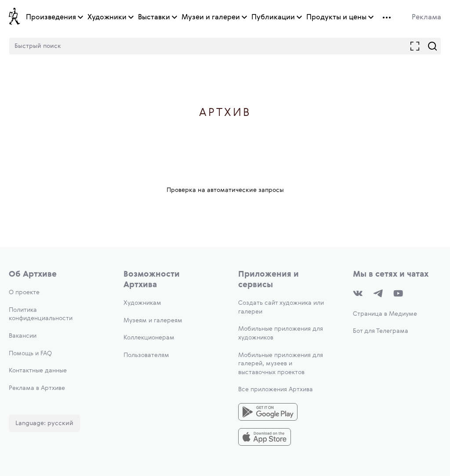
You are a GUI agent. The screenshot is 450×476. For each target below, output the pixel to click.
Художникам (142, 303)
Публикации (273, 18)
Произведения (51, 18)
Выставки (154, 18)
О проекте (24, 292)
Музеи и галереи (211, 18)
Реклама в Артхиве (37, 388)
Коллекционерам (149, 338)
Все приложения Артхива (276, 389)
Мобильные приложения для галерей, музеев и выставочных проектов (281, 364)
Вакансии (23, 336)
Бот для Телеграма (381, 331)
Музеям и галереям (153, 321)
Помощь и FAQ (30, 353)
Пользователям (146, 355)
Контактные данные (38, 371)
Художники (107, 18)
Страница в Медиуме (385, 314)
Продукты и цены (336, 18)
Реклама (426, 18)
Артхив (225, 113)
